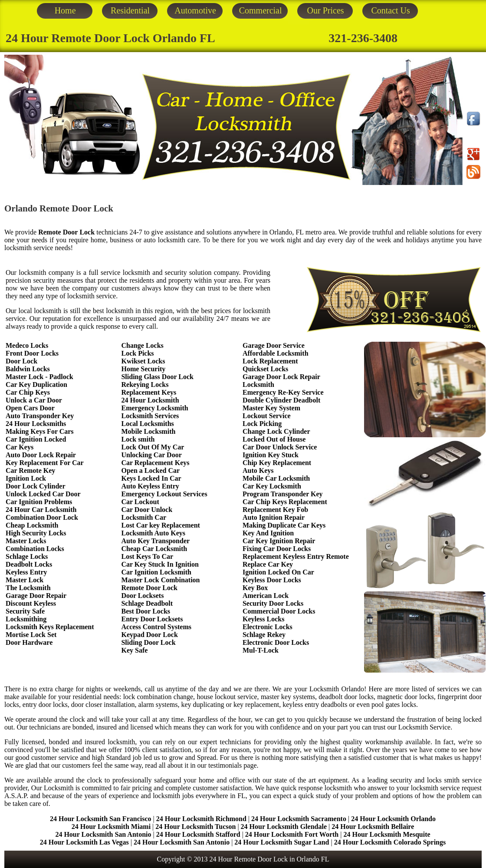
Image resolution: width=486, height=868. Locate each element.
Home (65, 10)
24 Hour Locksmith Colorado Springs (390, 842)
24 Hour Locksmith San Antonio (103, 834)
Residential (130, 10)
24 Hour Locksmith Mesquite (387, 834)
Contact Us (390, 10)
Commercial (261, 10)
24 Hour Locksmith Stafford (198, 834)
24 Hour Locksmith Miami (111, 827)
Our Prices (326, 10)
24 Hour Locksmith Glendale (284, 827)
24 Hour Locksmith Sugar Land (282, 842)
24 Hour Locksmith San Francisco (101, 819)
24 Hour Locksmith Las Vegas (84, 842)
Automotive (195, 10)
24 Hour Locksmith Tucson (195, 827)
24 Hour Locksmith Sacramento (299, 819)
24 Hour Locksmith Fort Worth (292, 834)
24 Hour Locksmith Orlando (393, 819)
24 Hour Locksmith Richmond (201, 819)
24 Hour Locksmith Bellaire (373, 827)
